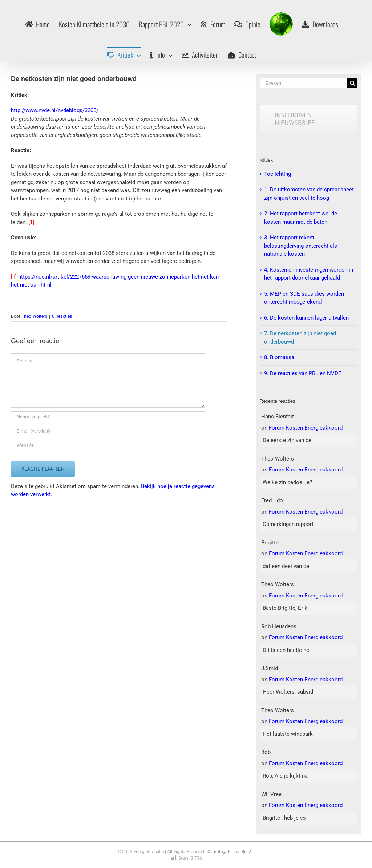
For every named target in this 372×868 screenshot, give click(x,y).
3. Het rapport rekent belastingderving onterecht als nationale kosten (301, 246)
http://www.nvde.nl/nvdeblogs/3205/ (55, 110)
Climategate (219, 852)
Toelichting (278, 174)
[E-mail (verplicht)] (108, 431)
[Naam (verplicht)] (108, 417)
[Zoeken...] (303, 83)
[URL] (108, 445)
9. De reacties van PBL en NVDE (303, 373)
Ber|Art (248, 852)
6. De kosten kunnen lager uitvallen (306, 318)
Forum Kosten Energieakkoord (306, 428)
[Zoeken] (352, 83)
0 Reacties (62, 316)
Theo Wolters (34, 316)
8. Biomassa (279, 357)
